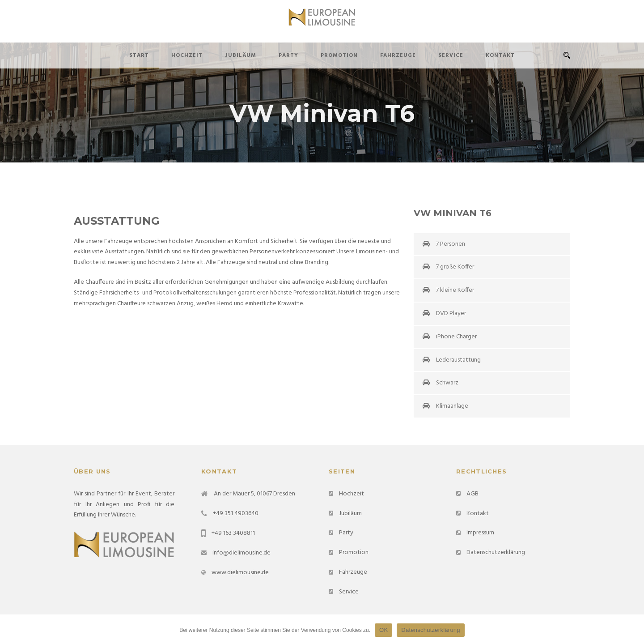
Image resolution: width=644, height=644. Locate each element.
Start (139, 55)
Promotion (339, 55)
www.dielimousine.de (240, 573)
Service (451, 55)
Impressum (480, 533)
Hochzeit (187, 55)
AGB (472, 494)
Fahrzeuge (398, 55)
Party (288, 55)
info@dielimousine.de (241, 553)
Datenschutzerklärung (496, 552)
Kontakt (500, 55)
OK (383, 630)
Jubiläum (241, 55)
